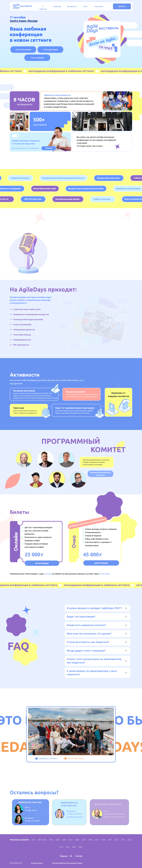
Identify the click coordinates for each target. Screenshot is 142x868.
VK (71, 856)
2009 (74, 847)
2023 (58, 840)
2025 (33, 840)
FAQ (85, 6)
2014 (116, 840)
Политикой (105, 574)
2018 (90, 840)
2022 (64, 840)
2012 (130, 840)
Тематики (57, 6)
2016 (103, 840)
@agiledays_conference (48, 758)
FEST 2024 (42, 840)
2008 (80, 847)
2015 (110, 840)
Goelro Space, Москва (24, 21)
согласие (48, 574)
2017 (97, 840)
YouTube (79, 856)
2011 (62, 847)
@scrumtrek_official (76, 758)
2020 (77, 840)
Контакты (99, 6)
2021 (71, 840)
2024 (51, 840)
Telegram (64, 856)
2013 (123, 840)
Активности (72, 6)
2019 (84, 840)
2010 (67, 847)
